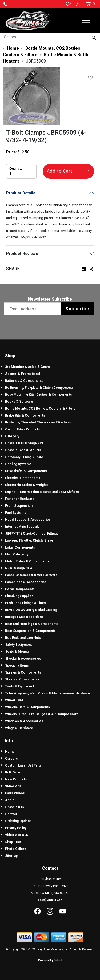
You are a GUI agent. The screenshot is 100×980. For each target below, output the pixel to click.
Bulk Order (13, 772)
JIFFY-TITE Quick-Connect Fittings (32, 534)
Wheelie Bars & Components (27, 707)
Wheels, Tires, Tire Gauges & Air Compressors (42, 714)
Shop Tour (13, 842)
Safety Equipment (18, 645)
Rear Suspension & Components (30, 631)
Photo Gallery (15, 849)
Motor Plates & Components (27, 561)
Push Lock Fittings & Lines (25, 603)
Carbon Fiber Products (23, 429)
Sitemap (11, 856)
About (10, 800)
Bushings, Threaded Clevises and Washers (38, 422)
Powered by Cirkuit (50, 960)
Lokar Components (20, 547)
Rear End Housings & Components (32, 624)
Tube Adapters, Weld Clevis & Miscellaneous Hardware (48, 693)
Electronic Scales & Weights (27, 485)
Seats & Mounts (17, 652)
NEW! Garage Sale (19, 568)
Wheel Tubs (14, 700)
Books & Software (19, 402)
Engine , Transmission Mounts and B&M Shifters (42, 492)
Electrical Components (23, 478)
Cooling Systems (18, 464)
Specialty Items (17, 666)
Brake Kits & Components (25, 415)
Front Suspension (19, 506)
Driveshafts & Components (26, 471)
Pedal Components (20, 589)
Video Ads (13, 786)
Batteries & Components (24, 381)
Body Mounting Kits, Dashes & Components (39, 395)
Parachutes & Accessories (26, 582)
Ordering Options (18, 821)
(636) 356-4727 (50, 900)
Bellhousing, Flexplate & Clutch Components (39, 388)
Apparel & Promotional (23, 374)
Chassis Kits (15, 807)
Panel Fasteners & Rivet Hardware (31, 575)
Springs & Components (23, 672)
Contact (11, 814)
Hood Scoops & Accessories (28, 520)
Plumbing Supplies (19, 596)
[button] (5, 4)
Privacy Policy (16, 828)
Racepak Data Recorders (24, 617)
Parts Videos (15, 793)
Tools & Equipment (20, 686)
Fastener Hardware (20, 499)
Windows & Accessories (24, 721)
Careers (11, 759)
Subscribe (77, 309)
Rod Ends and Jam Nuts (23, 638)
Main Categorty (17, 554)
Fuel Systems (16, 513)
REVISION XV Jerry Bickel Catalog (31, 610)
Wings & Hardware (19, 728)
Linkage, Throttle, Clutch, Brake (29, 540)
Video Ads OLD (17, 835)
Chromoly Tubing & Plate (24, 457)
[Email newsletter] (34, 309)
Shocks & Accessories (23, 659)
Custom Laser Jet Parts (23, 765)
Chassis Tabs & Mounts (23, 450)
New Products (16, 779)
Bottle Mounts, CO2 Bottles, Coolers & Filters (40, 409)
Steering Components (22, 679)
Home (10, 752)
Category (12, 436)
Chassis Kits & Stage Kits (24, 443)
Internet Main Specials (22, 527)
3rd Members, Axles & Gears (27, 367)
